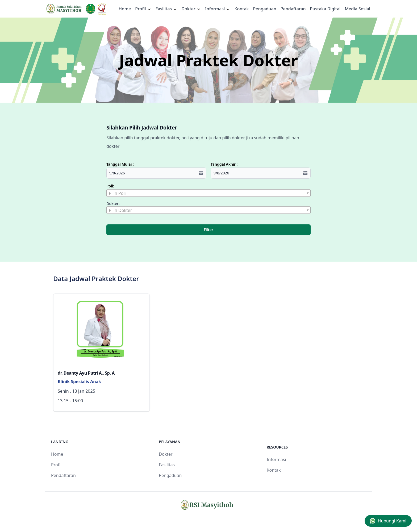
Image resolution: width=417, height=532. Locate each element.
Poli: (110, 186)
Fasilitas (166, 9)
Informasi (218, 9)
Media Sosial (357, 9)
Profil (56, 465)
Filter (208, 230)
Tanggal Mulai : (120, 164)
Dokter (191, 9)
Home (125, 9)
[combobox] (208, 193)
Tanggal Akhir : (224, 164)
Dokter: (113, 204)
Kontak (241, 9)
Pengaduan (265, 9)
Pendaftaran (293, 9)
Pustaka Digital (325, 9)
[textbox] (208, 193)
